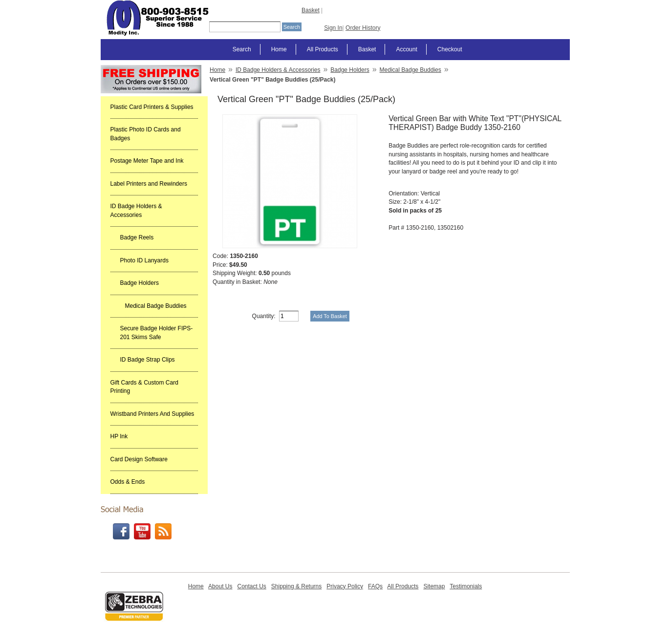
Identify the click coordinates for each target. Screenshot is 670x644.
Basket (311, 10)
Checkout (450, 49)
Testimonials (466, 586)
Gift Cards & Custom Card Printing (144, 387)
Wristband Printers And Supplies (152, 414)
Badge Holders (140, 283)
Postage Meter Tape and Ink (147, 161)
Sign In (333, 28)
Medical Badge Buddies (156, 306)
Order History (363, 28)
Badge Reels (137, 237)
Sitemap (434, 586)
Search (242, 49)
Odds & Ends (128, 482)
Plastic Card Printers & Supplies (152, 107)
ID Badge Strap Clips (148, 360)
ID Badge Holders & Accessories (136, 211)
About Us (220, 586)
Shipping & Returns (296, 586)
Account (406, 49)
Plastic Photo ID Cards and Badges (146, 134)
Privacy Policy (345, 586)
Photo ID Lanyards (144, 260)
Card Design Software (139, 459)
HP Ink (119, 436)
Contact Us (251, 586)
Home (279, 49)
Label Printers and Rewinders (149, 184)
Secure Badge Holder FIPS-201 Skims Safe (157, 333)
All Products (323, 49)
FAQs (375, 586)
